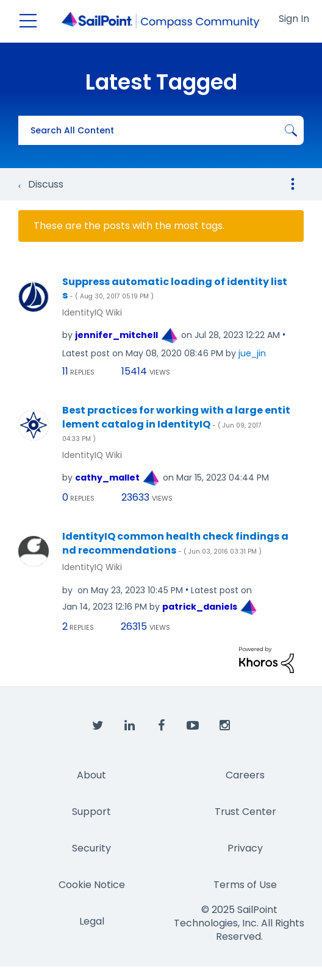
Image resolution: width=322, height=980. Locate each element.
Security (91, 848)
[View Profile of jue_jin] (252, 353)
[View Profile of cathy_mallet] (107, 478)
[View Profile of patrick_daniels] (200, 607)
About (91, 775)
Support (91, 812)
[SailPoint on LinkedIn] (129, 726)
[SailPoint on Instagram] (224, 726)
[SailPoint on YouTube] (193, 726)
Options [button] (293, 184)
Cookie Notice (92, 885)
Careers (245, 775)
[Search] (161, 130)
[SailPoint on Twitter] (98, 726)
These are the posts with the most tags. (129, 226)
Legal (92, 921)
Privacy (245, 848)
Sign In (294, 19)
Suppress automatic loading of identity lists (175, 289)
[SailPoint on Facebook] (161, 726)
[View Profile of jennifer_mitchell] (116, 335)
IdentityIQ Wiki (92, 312)
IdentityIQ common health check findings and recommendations (175, 544)
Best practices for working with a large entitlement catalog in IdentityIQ (176, 424)
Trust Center (245, 812)
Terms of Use (245, 885)
